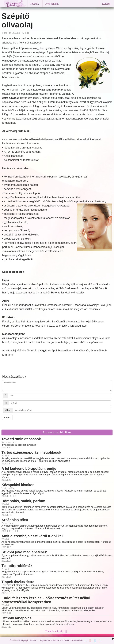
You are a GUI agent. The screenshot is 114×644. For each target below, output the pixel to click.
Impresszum (45, 640)
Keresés (106, 4)
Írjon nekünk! (52, 4)
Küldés (7, 417)
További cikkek (57, 631)
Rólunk (56, 640)
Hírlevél (65, 640)
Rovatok (35, 4)
